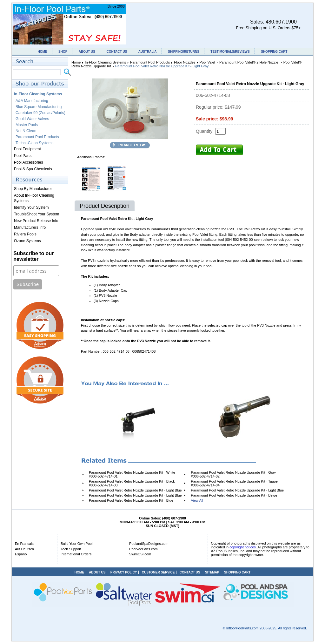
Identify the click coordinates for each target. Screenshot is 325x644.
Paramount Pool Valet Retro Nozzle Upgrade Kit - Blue (131, 500)
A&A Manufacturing (32, 101)
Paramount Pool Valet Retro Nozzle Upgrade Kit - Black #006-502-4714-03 (132, 483)
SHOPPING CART (274, 52)
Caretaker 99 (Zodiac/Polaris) (40, 113)
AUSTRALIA (148, 52)
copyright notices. (243, 547)
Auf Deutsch (24, 549)
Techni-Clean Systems (34, 143)
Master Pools (27, 125)
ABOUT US (87, 52)
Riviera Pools (25, 234)
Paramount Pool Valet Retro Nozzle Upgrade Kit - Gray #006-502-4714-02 (233, 474)
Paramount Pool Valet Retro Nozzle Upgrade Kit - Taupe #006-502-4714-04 (234, 483)
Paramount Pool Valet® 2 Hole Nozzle (249, 62)
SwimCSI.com (140, 554)
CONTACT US (117, 52)
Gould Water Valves (32, 119)
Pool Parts (23, 156)
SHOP (63, 52)
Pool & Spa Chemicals (33, 169)
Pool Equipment (27, 149)
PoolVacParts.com (143, 549)
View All (197, 500)
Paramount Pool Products (150, 62)
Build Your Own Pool (76, 544)
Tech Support (71, 549)
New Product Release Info (36, 221)
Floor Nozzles (185, 62)
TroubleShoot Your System (36, 214)
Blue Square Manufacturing (39, 107)
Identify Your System (31, 207)
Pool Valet (207, 62)
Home (76, 62)
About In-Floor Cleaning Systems (34, 198)
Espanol (21, 554)
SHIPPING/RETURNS (184, 52)
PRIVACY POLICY (124, 572)
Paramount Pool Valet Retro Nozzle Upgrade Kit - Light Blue (135, 490)
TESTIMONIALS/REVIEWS (230, 52)
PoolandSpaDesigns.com (149, 544)
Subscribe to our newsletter (33, 256)
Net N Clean (26, 131)
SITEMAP (212, 572)
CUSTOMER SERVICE (158, 572)
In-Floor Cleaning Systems (105, 62)
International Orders (76, 554)
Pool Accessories (28, 162)
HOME (43, 52)
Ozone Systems (27, 241)
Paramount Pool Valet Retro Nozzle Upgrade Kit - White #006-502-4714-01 (132, 474)
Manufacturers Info (30, 227)
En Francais (24, 544)
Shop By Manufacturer (33, 189)
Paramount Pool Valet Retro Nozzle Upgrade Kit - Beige (234, 495)
